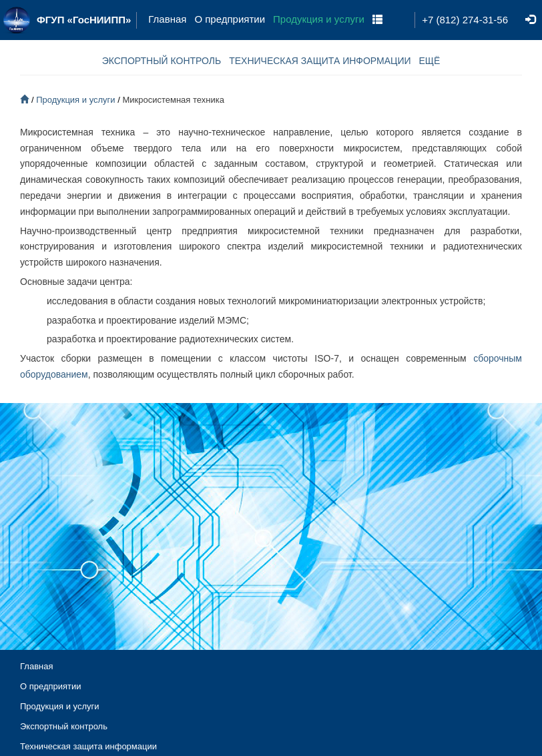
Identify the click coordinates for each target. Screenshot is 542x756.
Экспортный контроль (64, 726)
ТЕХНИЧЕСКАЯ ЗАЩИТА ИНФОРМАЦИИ (320, 61)
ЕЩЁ (430, 61)
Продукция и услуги (319, 19)
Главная (167, 19)
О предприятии (230, 19)
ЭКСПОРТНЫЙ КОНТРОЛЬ (162, 61)
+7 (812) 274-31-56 (465, 20)
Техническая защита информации (88, 746)
